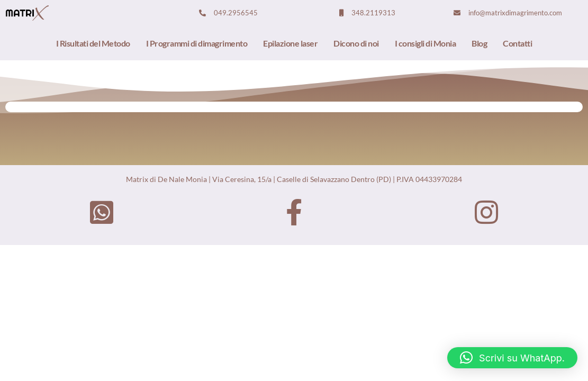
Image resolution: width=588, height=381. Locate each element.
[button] (512, 358)
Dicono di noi (356, 43)
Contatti (517, 43)
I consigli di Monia (426, 43)
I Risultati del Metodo (93, 43)
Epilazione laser (290, 43)
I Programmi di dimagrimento (197, 43)
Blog (479, 43)
